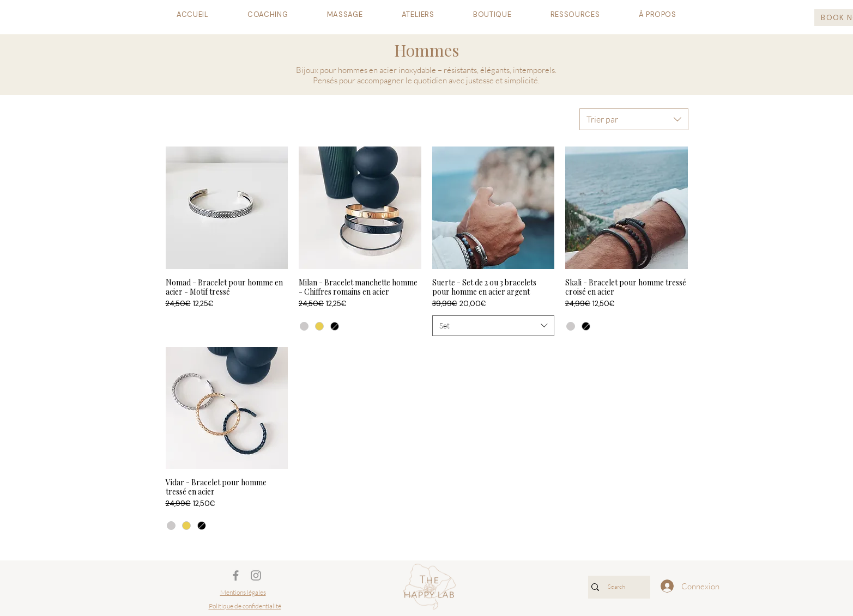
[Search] (616, 587)
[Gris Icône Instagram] (256, 575)
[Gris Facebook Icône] (236, 575)
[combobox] (634, 119)
